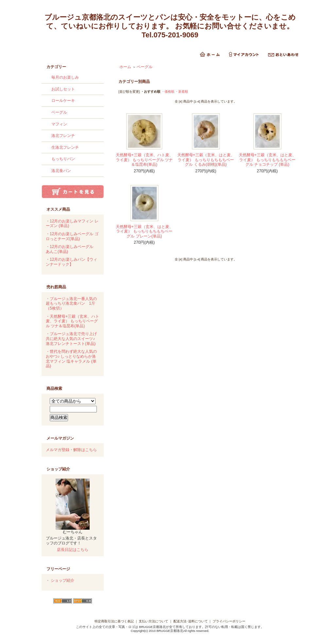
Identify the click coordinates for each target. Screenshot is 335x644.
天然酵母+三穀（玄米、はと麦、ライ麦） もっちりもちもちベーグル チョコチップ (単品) (267, 160)
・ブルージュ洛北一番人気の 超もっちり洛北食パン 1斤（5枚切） (71, 303)
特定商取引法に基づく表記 (114, 621)
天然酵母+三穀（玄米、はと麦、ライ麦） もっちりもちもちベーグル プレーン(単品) (144, 231)
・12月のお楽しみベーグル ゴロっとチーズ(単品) (72, 236)
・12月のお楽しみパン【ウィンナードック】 (71, 262)
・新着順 (182, 92)
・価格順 (168, 92)
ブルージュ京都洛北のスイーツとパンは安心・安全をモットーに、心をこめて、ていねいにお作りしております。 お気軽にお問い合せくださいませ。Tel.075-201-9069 (170, 26)
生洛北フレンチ (65, 147)
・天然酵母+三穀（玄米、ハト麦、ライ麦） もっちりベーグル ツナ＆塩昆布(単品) (72, 321)
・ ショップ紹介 (60, 580)
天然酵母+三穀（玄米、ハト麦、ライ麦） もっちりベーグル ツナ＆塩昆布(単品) (144, 160)
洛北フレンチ (63, 136)
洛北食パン (61, 171)
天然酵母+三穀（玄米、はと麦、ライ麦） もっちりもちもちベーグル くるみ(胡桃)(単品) (206, 160)
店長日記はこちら (73, 550)
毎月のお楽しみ (65, 77)
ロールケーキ (63, 101)
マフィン (59, 124)
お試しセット (63, 89)
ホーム (125, 67)
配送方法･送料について (191, 621)
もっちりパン (63, 159)
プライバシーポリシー (229, 621)
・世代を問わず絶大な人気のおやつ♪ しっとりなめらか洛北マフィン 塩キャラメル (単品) (71, 359)
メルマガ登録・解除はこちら (71, 450)
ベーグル (59, 112)
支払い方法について (153, 621)
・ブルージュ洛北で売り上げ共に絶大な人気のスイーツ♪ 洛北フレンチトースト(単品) (71, 339)
